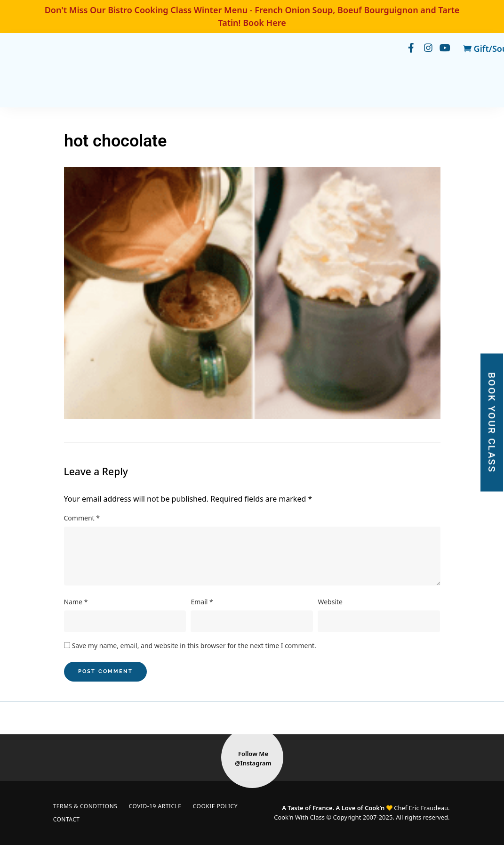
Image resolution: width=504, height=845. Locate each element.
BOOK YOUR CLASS (492, 423)
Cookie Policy (222, 806)
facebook (407, 49)
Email (202, 602)
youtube (444, 49)
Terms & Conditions (87, 806)
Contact (68, 819)
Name (76, 602)
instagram (425, 49)
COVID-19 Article (159, 806)
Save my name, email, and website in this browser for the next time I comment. (194, 646)
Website (330, 602)
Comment (82, 518)
